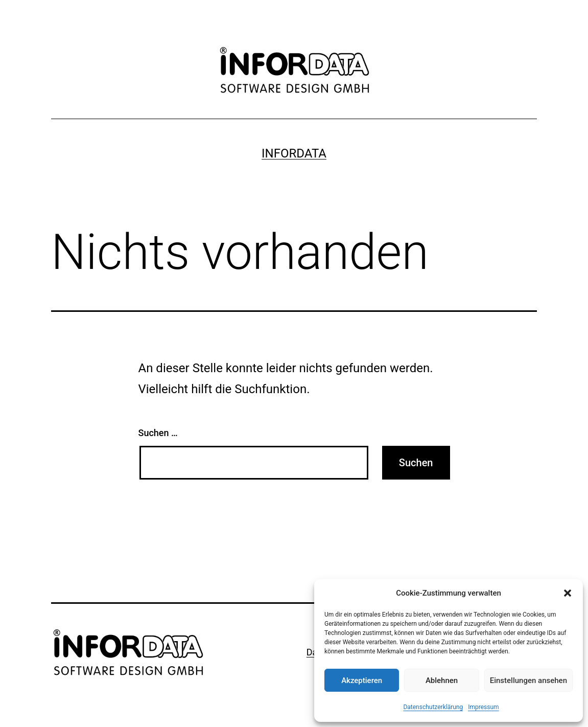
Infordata (294, 153)
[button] (568, 593)
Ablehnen (442, 680)
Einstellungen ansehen (528, 680)
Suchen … (158, 433)
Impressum (483, 707)
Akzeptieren (362, 680)
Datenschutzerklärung (433, 707)
